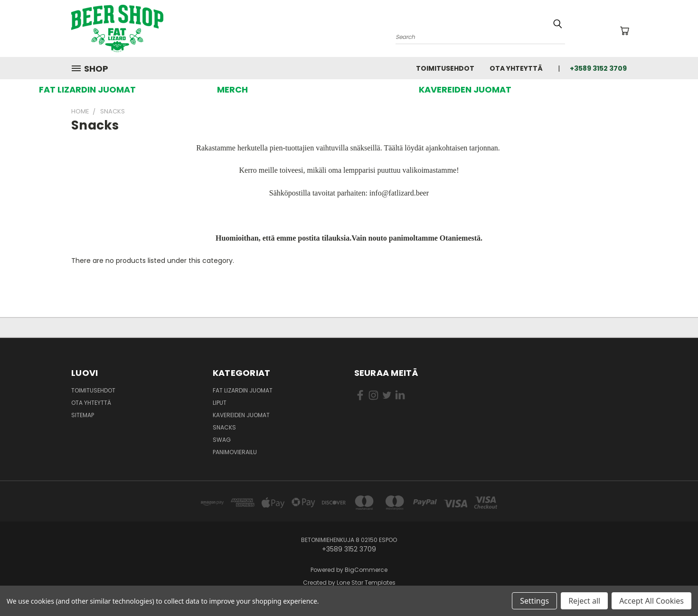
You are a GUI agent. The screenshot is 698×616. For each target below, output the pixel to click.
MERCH (232, 89)
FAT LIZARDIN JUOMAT (87, 89)
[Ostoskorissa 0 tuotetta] (624, 31)
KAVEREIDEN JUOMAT (465, 89)
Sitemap (83, 415)
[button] (87, 89)
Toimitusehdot (445, 68)
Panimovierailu (235, 452)
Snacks (224, 427)
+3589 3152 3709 (598, 68)
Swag (222, 440)
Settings (534, 601)
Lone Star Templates (366, 583)
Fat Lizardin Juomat (243, 390)
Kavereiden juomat (241, 415)
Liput (220, 403)
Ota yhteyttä (516, 68)
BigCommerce (366, 570)
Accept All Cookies (651, 601)
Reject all (584, 601)
